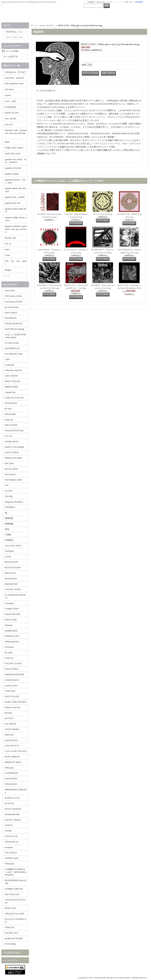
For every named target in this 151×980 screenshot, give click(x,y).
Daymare (9, 625)
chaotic (8, 95)
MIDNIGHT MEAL (13, 762)
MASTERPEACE (13, 348)
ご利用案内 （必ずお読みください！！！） (103, 2)
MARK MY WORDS (14, 938)
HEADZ (9, 713)
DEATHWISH (11, 403)
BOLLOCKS (10, 573)
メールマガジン (11, 960)
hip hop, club (11, 238)
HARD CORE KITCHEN (16, 702)
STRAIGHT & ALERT (15, 914)
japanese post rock (13, 203)
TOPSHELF (10, 507)
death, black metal (13, 154)
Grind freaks (10, 691)
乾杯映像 (9, 524)
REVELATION (11, 469)
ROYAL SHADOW (13, 809)
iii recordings (11, 944)
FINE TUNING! (12, 669)
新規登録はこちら (14, 32)
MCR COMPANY (13, 757)
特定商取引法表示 (12, 953)
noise (7, 249)
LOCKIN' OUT (11, 933)
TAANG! (9, 491)
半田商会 (9, 540)
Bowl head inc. (11, 579)
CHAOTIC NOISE (13, 589)
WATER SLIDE (12, 858)
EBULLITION (11, 425)
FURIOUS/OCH (12, 680)
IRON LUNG (11, 908)
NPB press (9, 768)
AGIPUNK (10, 365)
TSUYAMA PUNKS (14, 296)
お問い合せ (129, 2)
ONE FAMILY (11, 313)
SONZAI (9, 825)
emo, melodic (11, 119)
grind (7, 142)
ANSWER (9, 551)
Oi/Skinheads (11, 107)
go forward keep (12, 307)
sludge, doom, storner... (15, 148)
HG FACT (9, 718)
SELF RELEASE (12, 894)
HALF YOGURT (12, 696)
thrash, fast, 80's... (13, 113)
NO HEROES (11, 318)
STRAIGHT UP (12, 842)
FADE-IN (9, 658)
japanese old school (13, 168)
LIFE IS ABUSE (12, 452)
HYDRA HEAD (12, 442)
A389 (7, 359)
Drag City (9, 420)
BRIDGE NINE (12, 387)
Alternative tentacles (14, 370)
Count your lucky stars (14, 398)
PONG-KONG (11, 784)
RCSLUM (9, 803)
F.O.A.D (9, 436)
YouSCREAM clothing (15, 329)
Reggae (8, 270)
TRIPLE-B (10, 927)
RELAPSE (9, 463)
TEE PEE (9, 496)
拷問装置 (9, 518)
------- (8, 276)
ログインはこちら (14, 37)
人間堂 (8, 535)
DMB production (12, 642)
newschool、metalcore (15, 78)
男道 (7, 529)
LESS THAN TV (12, 746)
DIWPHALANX (12, 636)
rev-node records (12, 343)
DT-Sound (9, 647)
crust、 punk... (11, 101)
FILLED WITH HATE (14, 431)
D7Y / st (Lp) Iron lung (103, 214)
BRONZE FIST (12, 584)
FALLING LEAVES (13, 663)
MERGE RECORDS (14, 458)
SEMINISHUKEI (12, 814)
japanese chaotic (12, 174)
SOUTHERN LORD (14, 480)
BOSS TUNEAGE (13, 381)
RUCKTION (10, 474)
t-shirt (8, 255)
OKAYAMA (10, 291)
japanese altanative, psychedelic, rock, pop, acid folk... (16, 229)
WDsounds (10, 864)
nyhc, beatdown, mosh (14, 84)
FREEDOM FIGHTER (15, 675)
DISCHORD (10, 414)
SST (7, 485)
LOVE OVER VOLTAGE (16, 751)
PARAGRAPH (11, 779)
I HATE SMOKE (12, 729)
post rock (9, 124)
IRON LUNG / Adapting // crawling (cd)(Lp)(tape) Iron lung (129, 289)
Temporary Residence (14, 502)
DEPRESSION (11, 631)
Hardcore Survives (13, 707)
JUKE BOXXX (11, 740)
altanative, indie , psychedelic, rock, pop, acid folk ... (16, 133)
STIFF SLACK (11, 836)
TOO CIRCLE (11, 853)
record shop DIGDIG (14, 302)
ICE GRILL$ (11, 724)
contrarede (9, 603)
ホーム (34, 25)
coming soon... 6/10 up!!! (16, 72)
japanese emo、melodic (15, 197)
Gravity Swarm (11, 686)
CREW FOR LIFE (13, 614)
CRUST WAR (11, 620)
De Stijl (8, 409)
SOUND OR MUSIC (14, 324)
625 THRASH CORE (14, 354)
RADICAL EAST (12, 798)
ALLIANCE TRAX (13, 546)
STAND (8, 831)
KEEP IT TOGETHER (14, 447)
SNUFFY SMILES (13, 820)
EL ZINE (9, 653)
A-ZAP (8, 557)
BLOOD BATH (12, 562)
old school (9, 89)
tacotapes (9, 847)
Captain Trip (10, 392)
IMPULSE (9, 735)
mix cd (8, 244)
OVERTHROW (12, 773)
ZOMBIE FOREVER (14, 889)
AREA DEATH (11, 376)
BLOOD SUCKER (13, 568)
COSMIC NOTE (12, 609)
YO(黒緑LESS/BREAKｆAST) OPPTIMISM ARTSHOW (16, 872)
